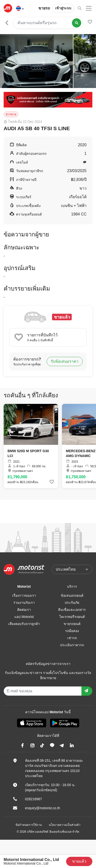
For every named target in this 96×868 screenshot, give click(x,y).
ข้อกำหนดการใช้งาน (29, 825)
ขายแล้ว (79, 861)
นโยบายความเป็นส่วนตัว (65, 825)
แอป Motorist (24, 617)
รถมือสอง (72, 631)
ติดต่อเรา (24, 610)
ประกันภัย (72, 603)
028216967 (34, 799)
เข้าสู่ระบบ (63, 8)
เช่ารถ (72, 638)
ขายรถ (44, 8)
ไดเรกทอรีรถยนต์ (72, 617)
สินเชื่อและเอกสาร (72, 610)
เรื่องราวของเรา (24, 595)
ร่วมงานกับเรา (24, 603)
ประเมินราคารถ (72, 645)
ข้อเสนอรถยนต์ (72, 595)
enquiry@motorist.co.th (43, 808)
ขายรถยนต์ (72, 624)
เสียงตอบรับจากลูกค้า (24, 624)
